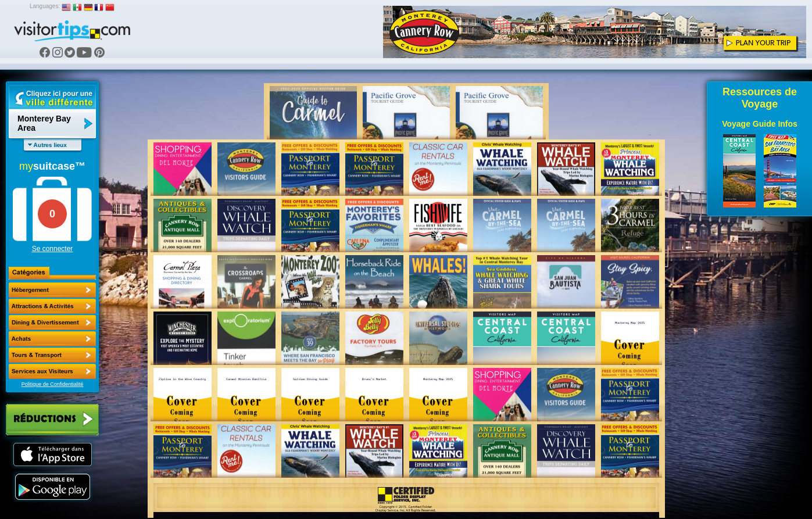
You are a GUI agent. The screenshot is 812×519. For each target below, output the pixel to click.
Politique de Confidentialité (53, 384)
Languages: (45, 6)
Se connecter (53, 249)
